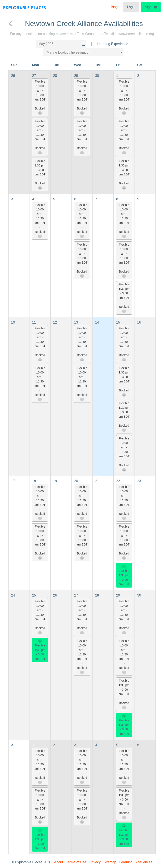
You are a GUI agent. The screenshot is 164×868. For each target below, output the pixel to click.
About (59, 862)
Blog (114, 7)
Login (131, 7)
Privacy (95, 862)
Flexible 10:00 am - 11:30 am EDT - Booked (40, 97)
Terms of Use (76, 862)
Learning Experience (113, 44)
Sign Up (151, 7)
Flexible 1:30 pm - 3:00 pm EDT (124, 575)
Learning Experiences (136, 862)
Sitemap (110, 862)
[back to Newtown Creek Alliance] (10, 24)
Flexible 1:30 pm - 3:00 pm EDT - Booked (40, 174)
